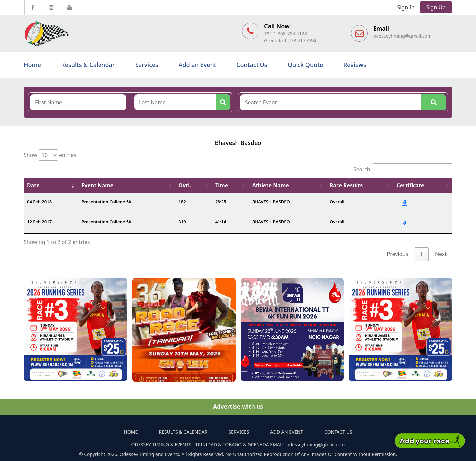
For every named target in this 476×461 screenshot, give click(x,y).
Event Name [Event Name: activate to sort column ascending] (97, 185)
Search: (403, 169)
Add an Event (198, 65)
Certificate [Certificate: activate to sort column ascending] (410, 185)
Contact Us (252, 65)
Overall (337, 202)
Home (32, 65)
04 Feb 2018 (39, 202)
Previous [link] (398, 254)
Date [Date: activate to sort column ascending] (33, 185)
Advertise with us (238, 406)
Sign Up (436, 7)
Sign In (406, 7)
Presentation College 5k (106, 202)
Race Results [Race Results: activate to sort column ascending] (346, 185)
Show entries (50, 155)
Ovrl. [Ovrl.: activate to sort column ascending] (185, 185)
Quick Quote (305, 65)
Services (147, 65)
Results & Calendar (88, 65)
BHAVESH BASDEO (271, 202)
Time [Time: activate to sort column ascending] (222, 185)
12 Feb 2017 (39, 222)
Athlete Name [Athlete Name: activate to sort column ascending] (271, 185)
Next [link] (441, 254)
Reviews (355, 65)
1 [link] (422, 254)
